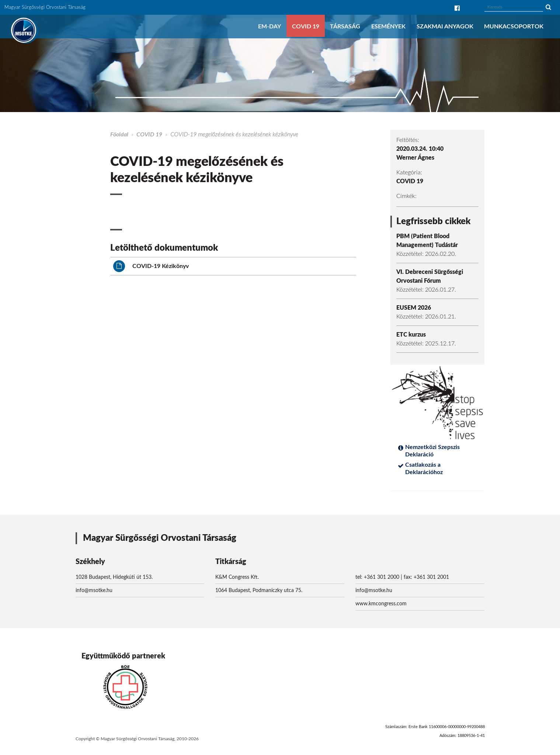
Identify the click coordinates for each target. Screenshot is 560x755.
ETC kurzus (411, 335)
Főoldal (119, 135)
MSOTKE (24, 30)
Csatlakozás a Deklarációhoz (424, 469)
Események (388, 27)
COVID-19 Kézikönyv (151, 266)
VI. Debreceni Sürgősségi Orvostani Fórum (430, 276)
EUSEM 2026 (414, 308)
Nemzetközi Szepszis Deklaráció (432, 451)
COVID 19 (306, 27)
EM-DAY (269, 27)
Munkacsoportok (514, 27)
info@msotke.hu (94, 591)
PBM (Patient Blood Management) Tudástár (427, 241)
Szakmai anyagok (445, 27)
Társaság (345, 27)
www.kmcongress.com (381, 604)
